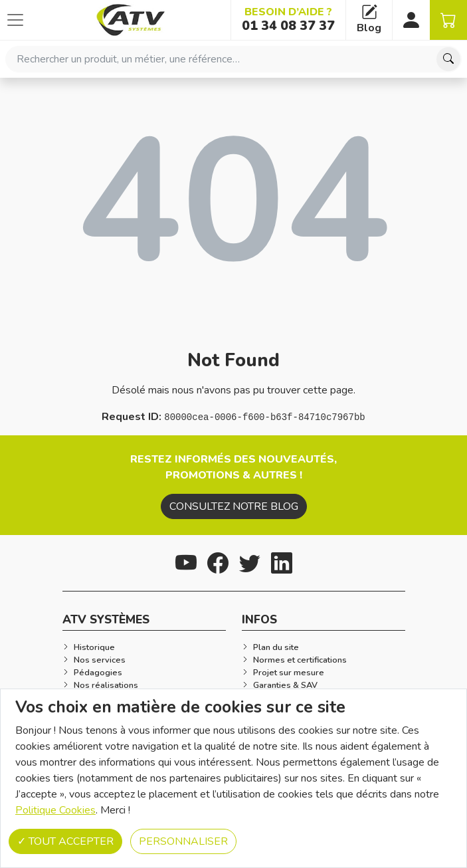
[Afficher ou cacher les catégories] (15, 20)
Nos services (100, 660)
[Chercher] (448, 59)
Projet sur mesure (289, 673)
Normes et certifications (300, 660)
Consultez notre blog (234, 506)
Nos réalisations (106, 685)
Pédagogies (98, 673)
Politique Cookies (55, 810)
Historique (94, 647)
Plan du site (276, 647)
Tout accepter (65, 841)
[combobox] (234, 59)
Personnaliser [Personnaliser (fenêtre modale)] (183, 841)
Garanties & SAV (285, 685)
